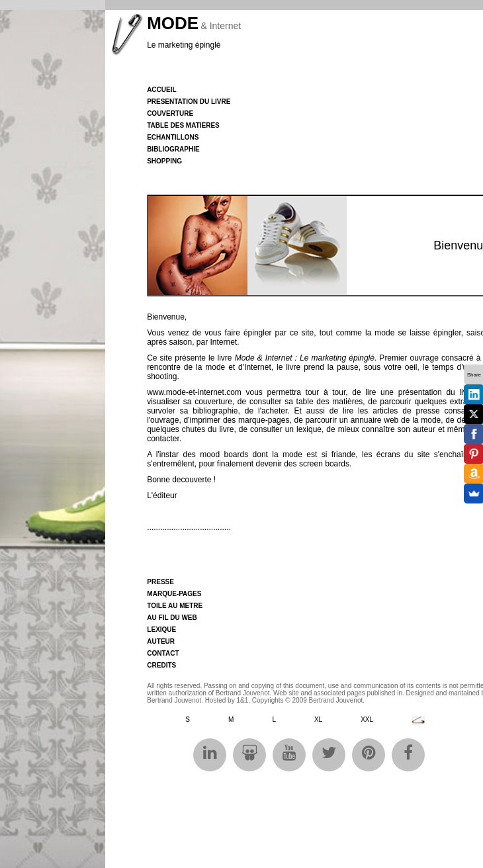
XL (318, 719)
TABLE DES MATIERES (183, 125)
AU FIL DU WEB (172, 618)
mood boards (224, 455)
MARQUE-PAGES (174, 594)
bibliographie (215, 411)
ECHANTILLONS (173, 137)
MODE (173, 23)
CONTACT (163, 653)
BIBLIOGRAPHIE (173, 149)
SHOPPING (164, 161)
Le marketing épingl (182, 45)
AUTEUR (161, 641)
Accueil (161, 90)
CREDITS (161, 665)
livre (225, 358)
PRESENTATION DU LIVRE (189, 102)
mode (384, 333)
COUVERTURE (170, 113)
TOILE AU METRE (175, 606)
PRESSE (160, 582)
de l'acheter (266, 411)
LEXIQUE (161, 629)
